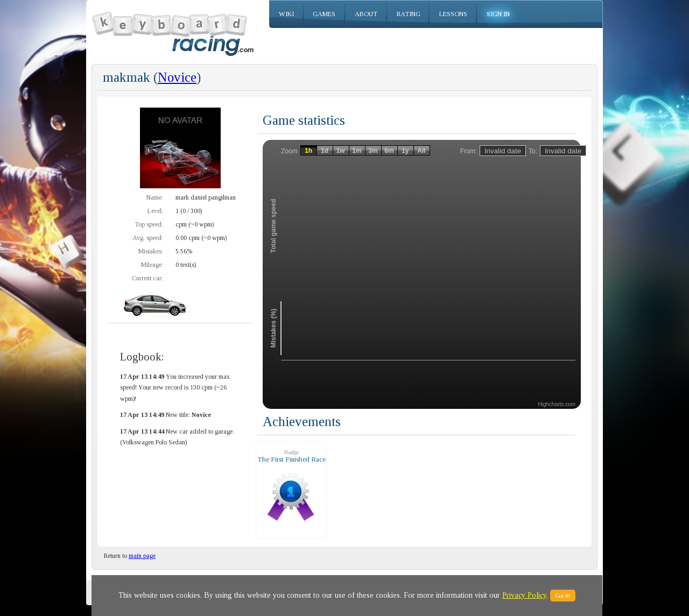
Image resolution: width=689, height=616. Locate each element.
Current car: (147, 278)
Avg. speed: (148, 238)
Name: (155, 197)
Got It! (563, 596)
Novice (177, 77)
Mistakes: (151, 251)
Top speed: (149, 224)
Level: (155, 211)
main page (142, 556)
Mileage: (152, 265)
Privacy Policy (524, 595)
